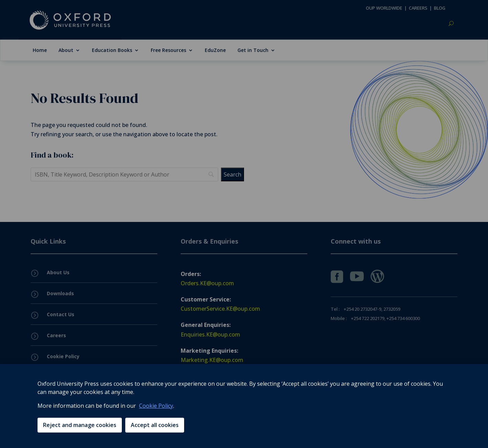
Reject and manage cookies (80, 425)
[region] (244, 406)
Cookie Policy (156, 406)
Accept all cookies (155, 425)
